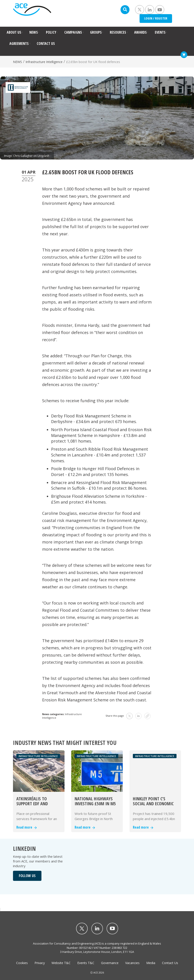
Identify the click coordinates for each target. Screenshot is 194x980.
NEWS (34, 32)
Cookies (22, 963)
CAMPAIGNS (73, 32)
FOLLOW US (27, 876)
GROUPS (96, 32)
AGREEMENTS (19, 44)
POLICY (51, 32)
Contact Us (170, 963)
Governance (110, 963)
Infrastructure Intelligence (44, 62)
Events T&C (86, 963)
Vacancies (132, 963)
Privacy (40, 963)
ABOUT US (14, 32)
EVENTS (160, 32)
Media (151, 963)
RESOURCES (118, 32)
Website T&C (61, 963)
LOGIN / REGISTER (156, 18)
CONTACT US (46, 44)
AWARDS (140, 32)
